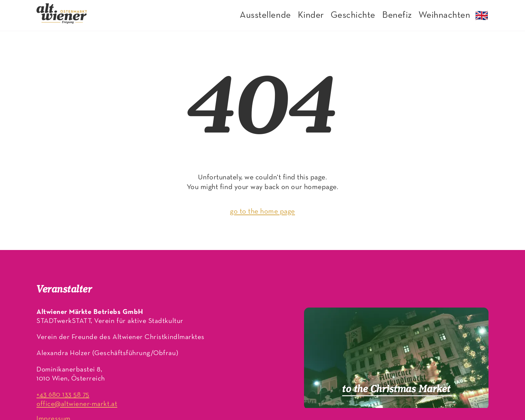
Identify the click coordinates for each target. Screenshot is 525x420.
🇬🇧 (482, 17)
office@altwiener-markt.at (77, 404)
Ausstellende (265, 15)
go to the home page (262, 212)
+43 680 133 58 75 (63, 395)
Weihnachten (444, 15)
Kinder (311, 15)
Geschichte (353, 15)
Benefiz (397, 15)
